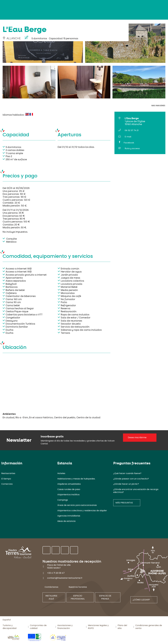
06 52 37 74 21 (132, 130)
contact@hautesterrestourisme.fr (65, 578)
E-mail (128, 137)
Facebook (129, 143)
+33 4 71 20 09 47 (56, 573)
